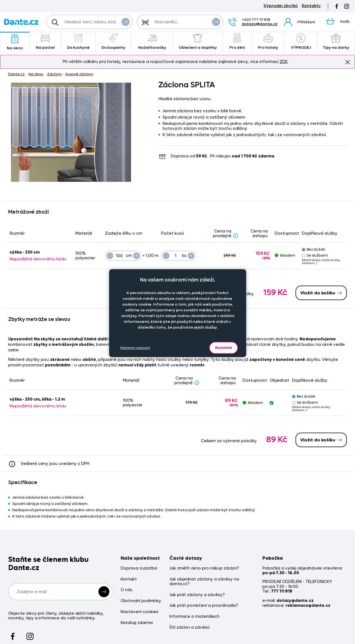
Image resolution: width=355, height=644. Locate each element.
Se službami (315, 255)
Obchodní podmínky (141, 601)
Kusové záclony (79, 74)
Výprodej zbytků (281, 6)
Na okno (15, 42)
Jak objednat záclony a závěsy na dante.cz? (204, 582)
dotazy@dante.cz (260, 24)
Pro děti (237, 42)
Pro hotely (268, 42)
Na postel (45, 42)
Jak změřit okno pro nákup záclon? (204, 568)
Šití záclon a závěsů (190, 627)
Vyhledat (126, 22)
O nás (127, 590)
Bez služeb (314, 249)
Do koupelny (113, 42)
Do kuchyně (78, 42)
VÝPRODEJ (301, 42)
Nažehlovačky (152, 42)
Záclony (54, 74)
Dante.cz (16, 74)
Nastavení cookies (140, 612)
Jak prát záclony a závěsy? (197, 595)
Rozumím (224, 348)
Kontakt (129, 579)
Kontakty (311, 6)
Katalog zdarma (137, 623)
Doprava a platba (139, 568)
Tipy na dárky (336, 42)
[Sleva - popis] (235, 235)
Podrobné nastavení (135, 348)
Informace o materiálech (194, 616)
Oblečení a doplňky (198, 42)
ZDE (284, 62)
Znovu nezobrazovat (348, 62)
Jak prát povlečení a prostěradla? (204, 606)
